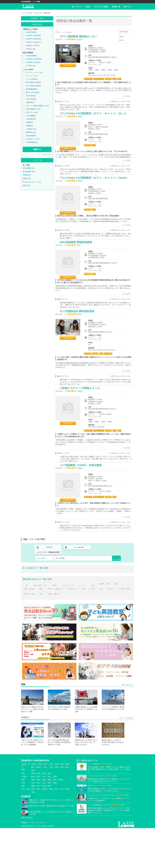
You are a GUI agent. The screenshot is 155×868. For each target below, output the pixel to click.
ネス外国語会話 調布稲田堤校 (79, 342)
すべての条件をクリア (45, 155)
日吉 (124, 629)
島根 (55, 823)
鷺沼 (64, 629)
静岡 (38, 813)
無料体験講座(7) (32, 89)
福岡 (33, 829)
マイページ (76, 7)
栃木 (67, 807)
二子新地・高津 (40, 634)
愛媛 (33, 826)
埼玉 (45, 807)
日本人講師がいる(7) (33, 109)
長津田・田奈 (29, 629)
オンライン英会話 (101, 7)
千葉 (51, 807)
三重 (44, 813)
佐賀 (56, 829)
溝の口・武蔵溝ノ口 (79, 629)
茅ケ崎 (27, 634)
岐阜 (49, 813)
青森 (40, 804)
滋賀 (49, 819)
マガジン (128, 7)
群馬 (62, 807)
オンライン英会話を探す (107, 592)
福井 (55, 816)
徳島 (49, 826)
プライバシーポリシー (38, 862)
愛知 (33, 813)
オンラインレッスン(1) (34, 72)
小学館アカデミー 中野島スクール (82, 425)
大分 (62, 829)
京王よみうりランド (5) (32, 182)
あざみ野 (114, 624)
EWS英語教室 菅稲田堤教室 (78, 268)
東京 (33, 807)
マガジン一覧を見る (126, 758)
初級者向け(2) (31, 132)
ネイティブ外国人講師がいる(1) (37, 106)
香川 (38, 826)
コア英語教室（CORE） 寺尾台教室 (83, 507)
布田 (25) (26, 186)
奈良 (55, 819)
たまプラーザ (100, 624)
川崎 (106, 629)
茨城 (56, 807)
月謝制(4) (29, 122)
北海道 (34, 804)
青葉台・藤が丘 (80, 634)
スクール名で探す (78, 592)
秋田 (51, 804)
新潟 (33, 816)
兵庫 (38, 819)
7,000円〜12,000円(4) (34, 59)
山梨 (33, 810)
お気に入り (71, 67)
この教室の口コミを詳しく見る (117, 104)
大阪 (33, 819)
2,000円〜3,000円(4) (33, 35)
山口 (44, 823)
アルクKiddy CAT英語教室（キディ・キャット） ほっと (95, 121)
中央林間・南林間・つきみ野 (44, 624)
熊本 (38, 829)
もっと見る (124, 98)
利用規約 (24, 862)
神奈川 (39, 807)
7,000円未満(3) (31, 56)
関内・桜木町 (53, 629)
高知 (44, 826)
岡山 (38, 823)
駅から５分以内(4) (33, 92)
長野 (38, 816)
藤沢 (41, 629)
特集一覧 (116, 7)
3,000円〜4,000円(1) (33, 39)
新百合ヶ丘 (95, 629)
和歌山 (61, 819)
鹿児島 (45, 829)
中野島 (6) (27, 175)
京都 (44, 819)
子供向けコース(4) (33, 139)
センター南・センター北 (81, 624)
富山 (49, 816)
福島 (67, 804)
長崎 (51, 829)
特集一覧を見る (127, 725)
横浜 (26, 624)
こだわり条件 (40, 598)
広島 (33, 823)
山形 (62, 804)
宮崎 (67, 829)
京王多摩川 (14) (29, 172)
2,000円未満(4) (31, 32)
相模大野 (63, 624)
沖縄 (33, 832)
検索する (37, 149)
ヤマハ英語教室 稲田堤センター (81, 39)
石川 (44, 816)
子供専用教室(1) (32, 142)
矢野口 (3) (27, 179)
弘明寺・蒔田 (56, 634)
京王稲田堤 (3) (28, 168)
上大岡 (115, 629)
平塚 (68, 634)
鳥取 (49, 823)
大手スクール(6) (32, 112)
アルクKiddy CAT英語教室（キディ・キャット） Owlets (96, 196)
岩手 (45, 804)
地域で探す (50, 592)
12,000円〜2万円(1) (33, 62)
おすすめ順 (123, 32)
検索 (88, 7)
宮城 (56, 804)
